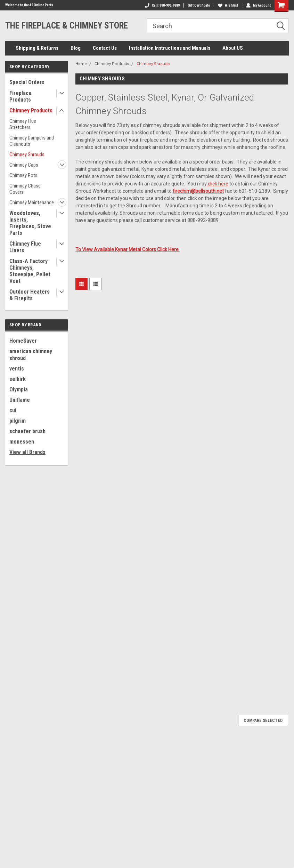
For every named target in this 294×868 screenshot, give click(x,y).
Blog (76, 48)
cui (13, 410)
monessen (22, 442)
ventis (17, 369)
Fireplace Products (21, 96)
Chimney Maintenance (32, 202)
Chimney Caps (24, 165)
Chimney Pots (23, 175)
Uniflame (20, 400)
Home (81, 64)
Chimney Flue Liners (25, 247)
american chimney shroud (31, 355)
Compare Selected (263, 720)
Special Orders (27, 82)
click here (218, 184)
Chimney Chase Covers (25, 189)
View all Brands (27, 452)
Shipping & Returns (37, 48)
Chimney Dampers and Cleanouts (32, 141)
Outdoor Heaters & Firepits (30, 295)
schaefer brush (27, 431)
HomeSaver (23, 341)
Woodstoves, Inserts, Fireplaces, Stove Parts (30, 223)
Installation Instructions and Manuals (170, 48)
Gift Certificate (199, 5)
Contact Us (105, 48)
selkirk (18, 379)
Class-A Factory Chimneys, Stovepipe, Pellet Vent (30, 271)
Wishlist (228, 5)
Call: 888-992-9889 (162, 5)
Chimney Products (31, 110)
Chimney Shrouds (27, 154)
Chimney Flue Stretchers (23, 124)
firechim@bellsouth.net (198, 191)
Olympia (19, 389)
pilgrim (18, 421)
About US (233, 48)
